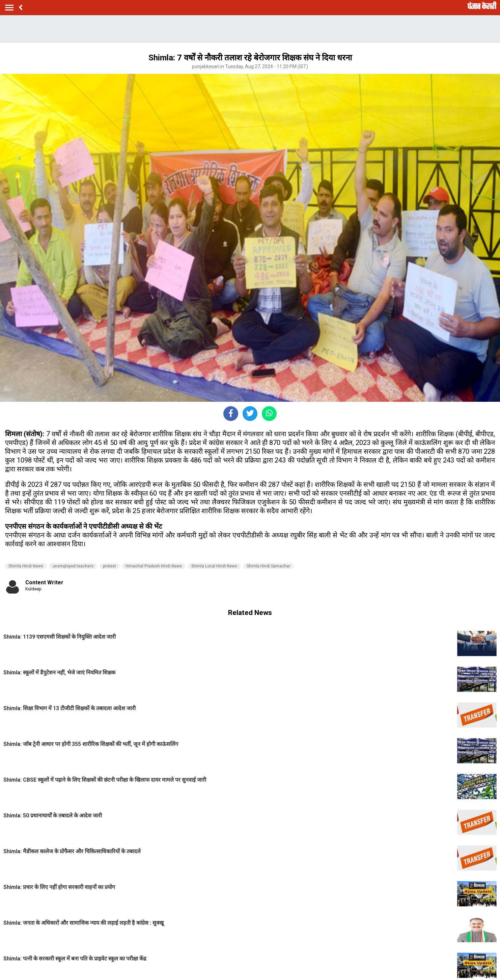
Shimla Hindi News (26, 566)
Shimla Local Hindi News (214, 566)
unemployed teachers (73, 566)
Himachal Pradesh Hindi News (154, 566)
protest (109, 566)
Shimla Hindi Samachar (268, 566)
